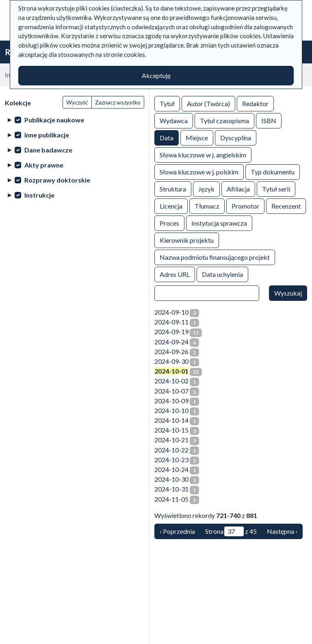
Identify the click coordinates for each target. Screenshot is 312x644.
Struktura (173, 188)
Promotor (245, 206)
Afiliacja (238, 188)
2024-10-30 (171, 479)
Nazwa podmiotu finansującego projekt (215, 257)
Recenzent (286, 206)
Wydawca (174, 120)
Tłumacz (207, 206)
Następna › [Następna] (282, 531)
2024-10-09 (171, 401)
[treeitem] (75, 120)
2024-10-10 (171, 410)
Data (167, 137)
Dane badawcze (48, 150)
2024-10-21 (171, 440)
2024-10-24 (171, 469)
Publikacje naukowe (54, 120)
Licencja (171, 206)
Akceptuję (156, 75)
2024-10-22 (171, 450)
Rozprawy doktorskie (57, 180)
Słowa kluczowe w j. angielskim (203, 154)
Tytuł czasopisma (224, 120)
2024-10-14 (171, 420)
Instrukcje (39, 195)
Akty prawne (44, 165)
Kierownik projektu (187, 240)
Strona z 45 (231, 531)
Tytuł (167, 103)
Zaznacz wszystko (118, 102)
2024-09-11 (171, 322)
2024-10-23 (171, 460)
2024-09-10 (171, 312)
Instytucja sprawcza (219, 223)
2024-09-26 (171, 351)
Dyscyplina (236, 137)
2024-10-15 (171, 430)
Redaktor (255, 103)
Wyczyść (77, 102)
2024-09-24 (171, 342)
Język (206, 188)
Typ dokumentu (273, 171)
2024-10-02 (171, 381)
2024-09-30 (171, 361)
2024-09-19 (171, 332)
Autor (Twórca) (208, 103)
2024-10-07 (171, 391)
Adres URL (175, 274)
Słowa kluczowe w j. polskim (199, 171)
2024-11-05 (171, 499)
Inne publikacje (47, 135)
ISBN (269, 120)
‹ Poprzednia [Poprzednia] (177, 531)
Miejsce (197, 137)
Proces (169, 223)
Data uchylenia (222, 274)
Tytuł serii (276, 188)
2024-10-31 (171, 489)
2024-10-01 (171, 371)
